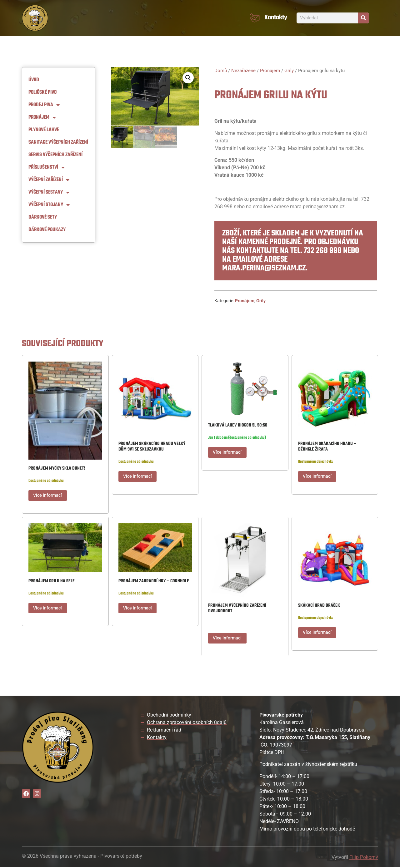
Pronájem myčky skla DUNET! (57, 469)
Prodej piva (44, 105)
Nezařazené (243, 71)
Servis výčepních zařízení (55, 155)
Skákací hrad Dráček (319, 606)
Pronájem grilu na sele (52, 582)
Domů (221, 71)
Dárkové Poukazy (47, 230)
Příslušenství (47, 167)
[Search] (363, 18)
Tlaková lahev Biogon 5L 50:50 (238, 425)
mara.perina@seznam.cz (264, 268)
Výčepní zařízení (49, 180)
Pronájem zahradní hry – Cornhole (154, 582)
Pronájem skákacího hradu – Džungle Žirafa (327, 447)
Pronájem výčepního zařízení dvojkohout (237, 609)
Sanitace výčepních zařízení (58, 142)
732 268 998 (323, 251)
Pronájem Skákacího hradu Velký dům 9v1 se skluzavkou (152, 447)
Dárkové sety (43, 217)
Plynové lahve (44, 130)
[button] (188, 78)
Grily (289, 71)
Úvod (34, 80)
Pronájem (42, 117)
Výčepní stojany (49, 205)
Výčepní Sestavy (49, 192)
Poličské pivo (42, 92)
